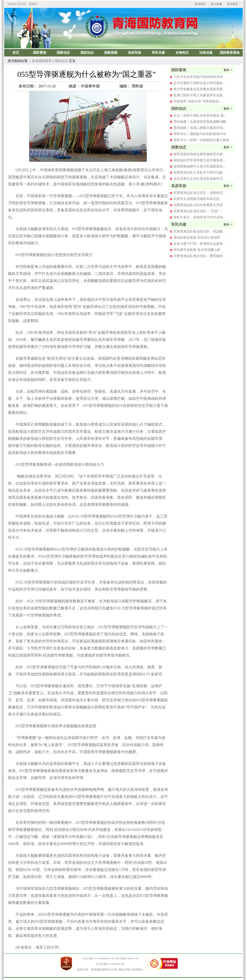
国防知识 (61, 61)
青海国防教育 (42, 61)
